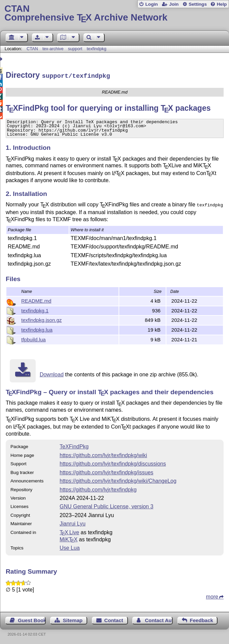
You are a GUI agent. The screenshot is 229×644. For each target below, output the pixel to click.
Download (52, 374)
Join (174, 4)
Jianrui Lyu (73, 523)
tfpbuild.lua (34, 338)
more (212, 596)
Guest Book (32, 619)
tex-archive (53, 49)
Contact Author (159, 619)
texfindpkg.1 (35, 310)
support (75, 49)
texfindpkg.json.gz (41, 319)
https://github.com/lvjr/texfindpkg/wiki (103, 454)
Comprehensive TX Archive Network (114, 13)
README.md (36, 300)
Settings (198, 4)
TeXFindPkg (74, 446)
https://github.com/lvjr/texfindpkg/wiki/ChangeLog (118, 480)
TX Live (69, 531)
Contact (114, 619)
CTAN (32, 49)
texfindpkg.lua (37, 329)
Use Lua (70, 547)
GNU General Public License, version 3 (106, 505)
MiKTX (69, 538)
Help (222, 4)
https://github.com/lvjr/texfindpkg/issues (106, 471)
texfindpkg (97, 49)
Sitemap (73, 619)
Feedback (202, 619)
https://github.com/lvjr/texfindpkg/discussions (113, 463)
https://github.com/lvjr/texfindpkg (98, 489)
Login (151, 4)
